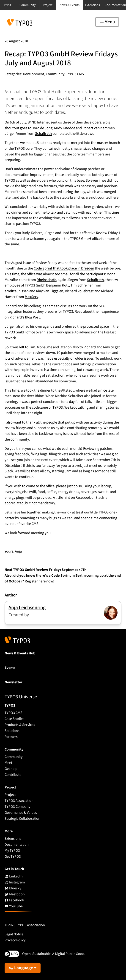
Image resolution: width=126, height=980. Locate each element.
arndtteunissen (17, 291)
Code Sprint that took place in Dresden (64, 268)
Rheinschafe (46, 280)
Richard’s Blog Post (25, 317)
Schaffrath (43, 134)
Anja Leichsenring (27, 608)
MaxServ (31, 297)
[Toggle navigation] (107, 22)
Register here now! (40, 581)
